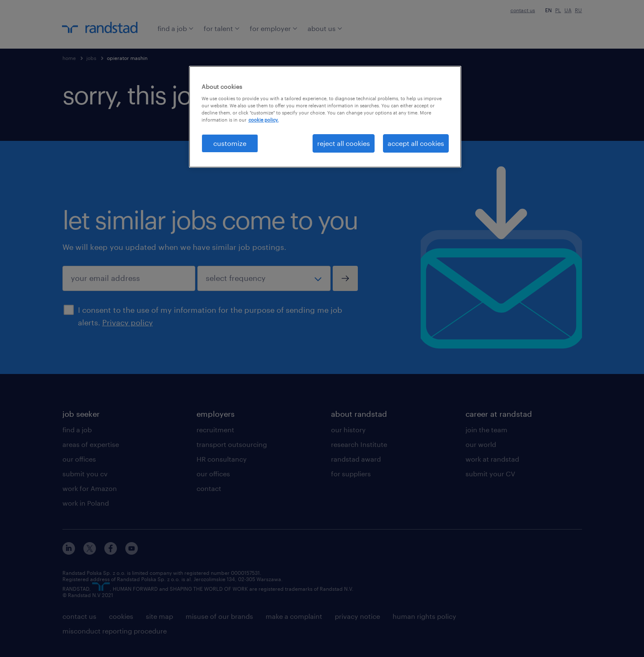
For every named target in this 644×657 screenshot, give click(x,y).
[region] (325, 117)
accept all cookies (416, 143)
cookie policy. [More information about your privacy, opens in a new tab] (264, 120)
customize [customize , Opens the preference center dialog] (230, 143)
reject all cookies (344, 143)
